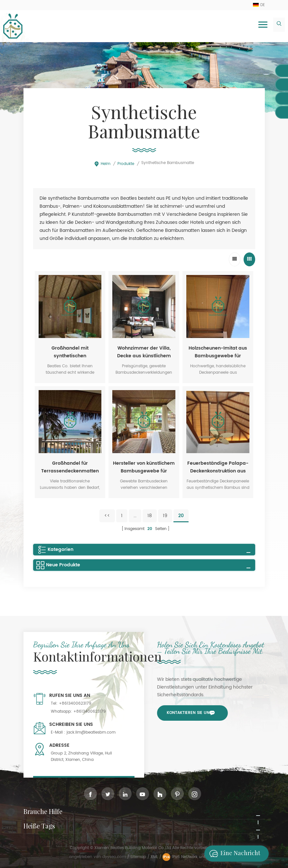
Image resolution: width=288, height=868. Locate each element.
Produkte (126, 164)
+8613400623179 (75, 704)
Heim (102, 164)
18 (150, 516)
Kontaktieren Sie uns (189, 713)
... (135, 516)
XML (154, 857)
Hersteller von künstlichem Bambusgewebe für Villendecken (144, 467)
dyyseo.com (115, 857)
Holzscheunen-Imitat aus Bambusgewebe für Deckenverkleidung (218, 352)
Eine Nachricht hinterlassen (233, 854)
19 (165, 516)
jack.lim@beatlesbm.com (91, 732)
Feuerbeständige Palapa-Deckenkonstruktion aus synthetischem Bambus (218, 467)
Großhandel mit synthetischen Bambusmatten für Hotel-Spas (70, 352)
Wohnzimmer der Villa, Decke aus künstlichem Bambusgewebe (144, 352)
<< (107, 516)
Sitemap (138, 857)
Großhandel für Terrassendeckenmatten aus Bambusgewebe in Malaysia (70, 467)
